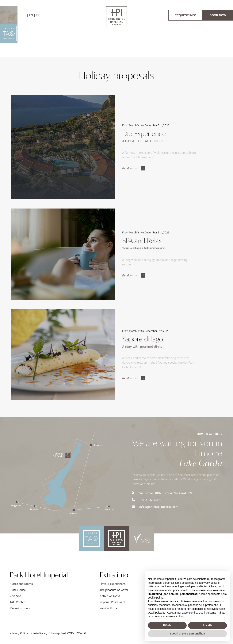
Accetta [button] (208, 625)
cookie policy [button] (155, 598)
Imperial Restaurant (113, 602)
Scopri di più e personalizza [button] (187, 634)
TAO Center (17, 602)
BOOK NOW (218, 15)
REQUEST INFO (185, 15)
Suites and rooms (21, 584)
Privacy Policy (19, 633)
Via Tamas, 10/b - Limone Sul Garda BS (162, 493)
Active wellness (110, 596)
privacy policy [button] (209, 583)
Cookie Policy (38, 633)
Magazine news (20, 608)
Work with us (108, 608)
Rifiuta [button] (167, 625)
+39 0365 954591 (147, 500)
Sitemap (54, 633)
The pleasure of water (114, 590)
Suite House (18, 590)
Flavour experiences (113, 584)
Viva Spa (15, 596)
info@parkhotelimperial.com (155, 507)
